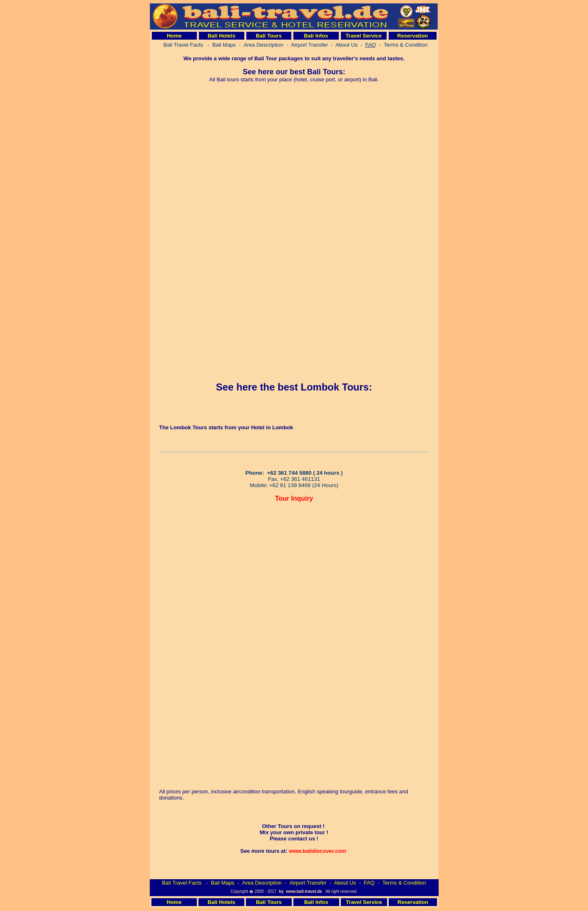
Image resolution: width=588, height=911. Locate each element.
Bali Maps (223, 883)
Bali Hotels (221, 36)
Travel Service (364, 36)
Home (174, 36)
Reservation (413, 36)
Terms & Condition (404, 883)
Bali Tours (269, 36)
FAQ (369, 883)
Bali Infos (316, 36)
